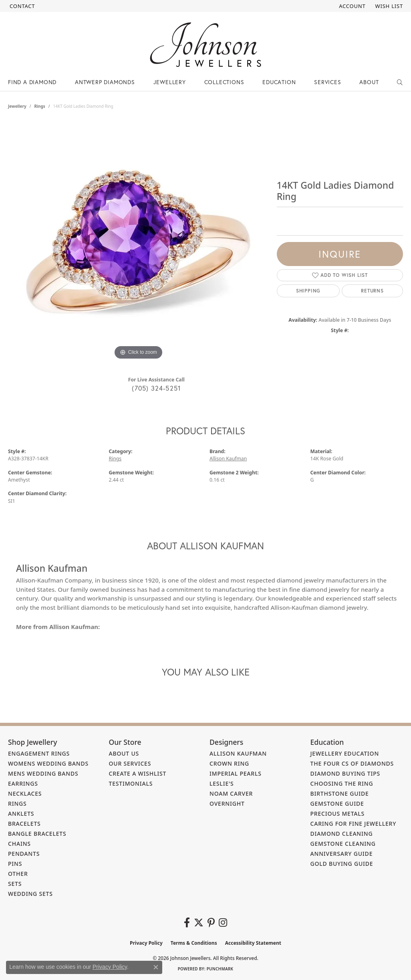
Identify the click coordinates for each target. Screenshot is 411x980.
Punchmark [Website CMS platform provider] (220, 969)
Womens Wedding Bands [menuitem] (48, 763)
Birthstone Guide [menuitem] (340, 793)
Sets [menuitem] (15, 884)
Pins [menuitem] (15, 864)
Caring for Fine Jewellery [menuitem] (354, 824)
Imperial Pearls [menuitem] (236, 773)
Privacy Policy (146, 943)
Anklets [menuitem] (21, 814)
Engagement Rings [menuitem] (39, 753)
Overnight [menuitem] (227, 804)
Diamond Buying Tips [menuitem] (346, 773)
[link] (21, 6)
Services (327, 82)
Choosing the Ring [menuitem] (342, 783)
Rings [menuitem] (17, 804)
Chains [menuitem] (19, 844)
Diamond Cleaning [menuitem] (342, 834)
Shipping (308, 291)
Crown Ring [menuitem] (229, 763)
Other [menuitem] (18, 874)
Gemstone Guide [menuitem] (337, 804)
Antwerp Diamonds (105, 82)
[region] (138, 242)
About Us (124, 753)
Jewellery (170, 82)
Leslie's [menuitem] (222, 783)
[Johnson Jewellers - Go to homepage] (205, 45)
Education (279, 82)
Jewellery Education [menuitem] (345, 753)
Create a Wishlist (138, 773)
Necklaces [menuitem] (25, 793)
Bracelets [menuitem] (24, 824)
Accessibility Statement (253, 943)
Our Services (130, 763)
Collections (224, 82)
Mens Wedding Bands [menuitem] (43, 773)
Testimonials (131, 783)
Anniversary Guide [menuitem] (342, 854)
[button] (351, 6)
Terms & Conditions (194, 943)
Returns (372, 291)
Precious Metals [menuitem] (338, 814)
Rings (39, 106)
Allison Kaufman (228, 459)
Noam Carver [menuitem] (231, 793)
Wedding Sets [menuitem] (30, 894)
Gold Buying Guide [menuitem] (342, 864)
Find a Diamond (32, 82)
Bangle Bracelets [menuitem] (37, 834)
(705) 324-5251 (156, 388)
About (369, 82)
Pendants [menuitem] (24, 854)
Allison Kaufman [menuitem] (238, 753)
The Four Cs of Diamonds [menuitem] (352, 763)
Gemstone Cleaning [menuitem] (343, 844)
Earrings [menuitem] (23, 783)
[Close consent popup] (156, 967)
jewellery (17, 106)
